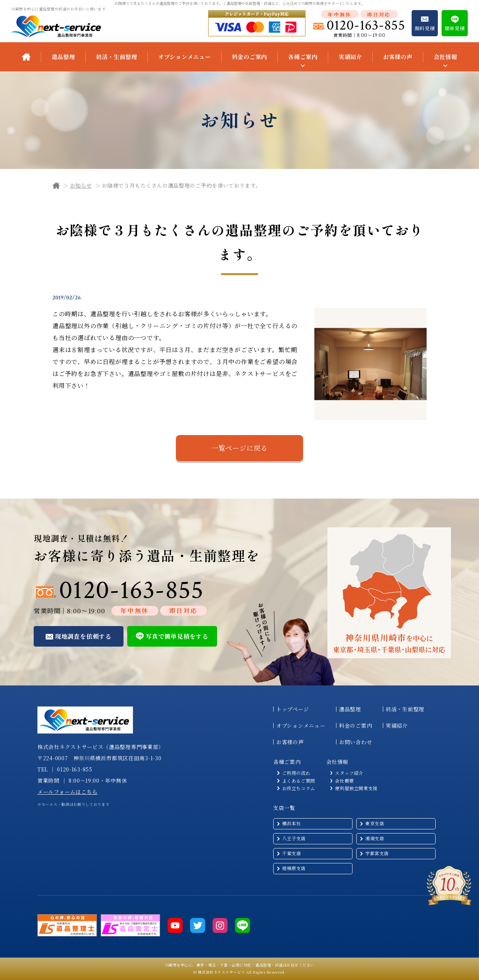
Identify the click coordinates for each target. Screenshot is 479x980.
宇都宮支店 (377, 853)
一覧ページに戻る (239, 448)
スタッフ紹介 (349, 773)
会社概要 (344, 781)
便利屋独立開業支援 (356, 788)
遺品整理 (63, 57)
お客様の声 (398, 57)
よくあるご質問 (299, 781)
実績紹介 (350, 57)
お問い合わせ (356, 742)
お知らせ (81, 185)
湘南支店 (375, 838)
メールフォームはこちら (68, 792)
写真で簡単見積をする (177, 636)
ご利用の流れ (296, 773)
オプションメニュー (185, 57)
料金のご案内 (250, 57)
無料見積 (425, 28)
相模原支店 (294, 868)
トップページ (292, 709)
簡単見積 (455, 28)
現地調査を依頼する (83, 636)
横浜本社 (292, 823)
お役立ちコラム (299, 788)
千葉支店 (292, 853)
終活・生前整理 (117, 57)
